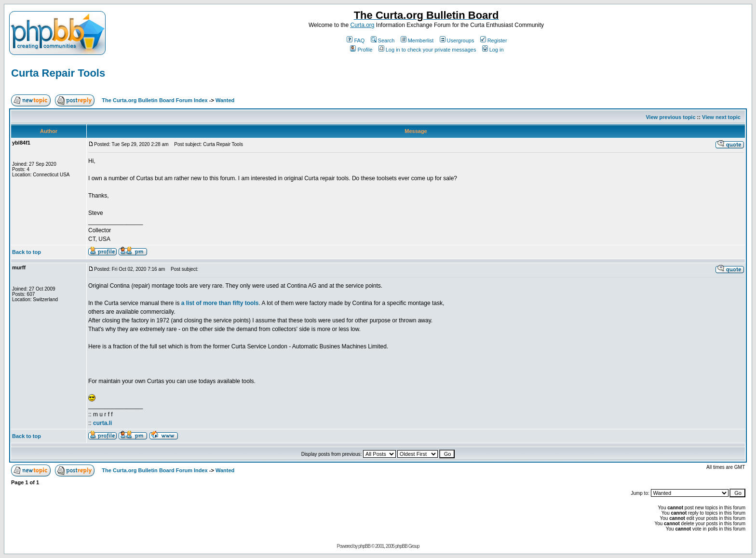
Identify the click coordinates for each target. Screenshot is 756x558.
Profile (361, 50)
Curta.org (362, 25)
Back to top (27, 252)
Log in (493, 50)
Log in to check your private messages (427, 50)
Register (494, 40)
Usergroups (457, 40)
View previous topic (670, 117)
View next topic (721, 117)
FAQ (356, 40)
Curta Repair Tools (58, 73)
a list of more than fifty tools (220, 303)
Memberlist (417, 40)
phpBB (364, 546)
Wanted (225, 100)
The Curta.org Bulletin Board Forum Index (155, 100)
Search (383, 40)
